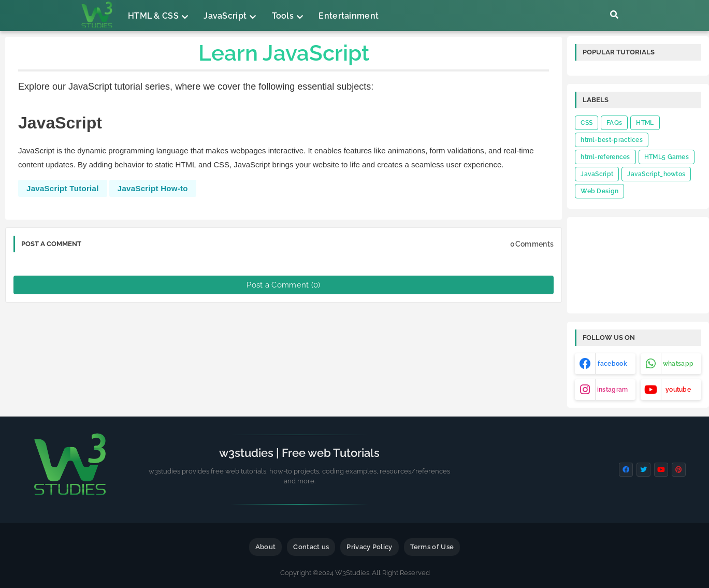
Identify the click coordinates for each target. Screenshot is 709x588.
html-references (605, 157)
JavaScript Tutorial (63, 188)
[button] (614, 15)
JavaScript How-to (153, 188)
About (266, 547)
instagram (613, 390)
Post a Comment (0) (283, 285)
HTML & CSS (153, 16)
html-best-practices (612, 140)
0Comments (532, 244)
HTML (645, 123)
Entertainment (349, 16)
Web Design (599, 191)
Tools (283, 16)
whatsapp (678, 364)
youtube (678, 390)
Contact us (311, 547)
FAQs (614, 123)
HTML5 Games (667, 157)
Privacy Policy (369, 547)
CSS (587, 123)
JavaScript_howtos (656, 174)
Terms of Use (432, 547)
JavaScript (225, 16)
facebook (612, 364)
